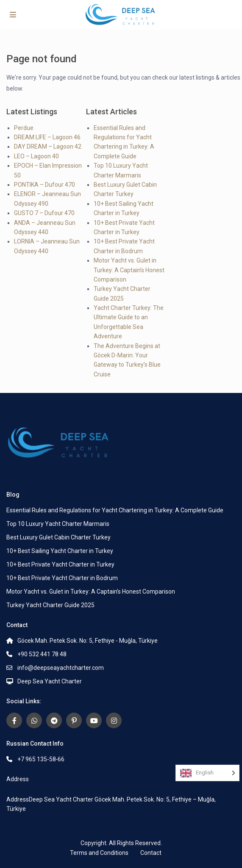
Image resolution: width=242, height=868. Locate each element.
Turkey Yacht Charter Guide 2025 (50, 605)
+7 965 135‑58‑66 (41, 759)
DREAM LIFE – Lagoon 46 (47, 137)
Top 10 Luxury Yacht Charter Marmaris (58, 524)
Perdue (24, 128)
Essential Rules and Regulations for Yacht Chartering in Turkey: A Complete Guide (115, 510)
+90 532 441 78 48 (42, 654)
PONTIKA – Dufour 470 (45, 185)
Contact (151, 853)
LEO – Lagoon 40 (36, 156)
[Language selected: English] (207, 773)
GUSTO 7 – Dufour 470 (44, 213)
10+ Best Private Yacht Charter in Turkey (60, 564)
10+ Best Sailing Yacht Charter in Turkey (60, 551)
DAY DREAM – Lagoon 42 (48, 147)
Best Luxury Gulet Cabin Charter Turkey (58, 537)
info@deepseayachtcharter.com (61, 668)
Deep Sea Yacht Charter (50, 681)
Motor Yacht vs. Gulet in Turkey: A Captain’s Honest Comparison (129, 270)
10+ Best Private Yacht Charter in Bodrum (62, 578)
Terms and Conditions (99, 853)
